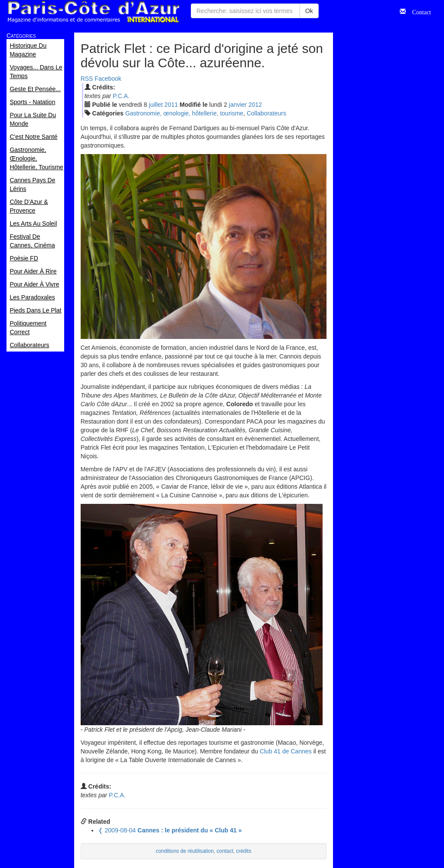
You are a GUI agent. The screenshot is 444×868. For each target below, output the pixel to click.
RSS (87, 79)
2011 (171, 105)
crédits (243, 851)
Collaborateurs (266, 113)
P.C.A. (121, 96)
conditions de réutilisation (185, 851)
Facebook (108, 79)
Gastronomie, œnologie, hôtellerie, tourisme (184, 113)
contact (225, 851)
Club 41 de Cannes (286, 751)
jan (238, 105)
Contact (418, 11)
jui (156, 105)
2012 (255, 105)
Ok (309, 11)
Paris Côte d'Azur (93, 12)
